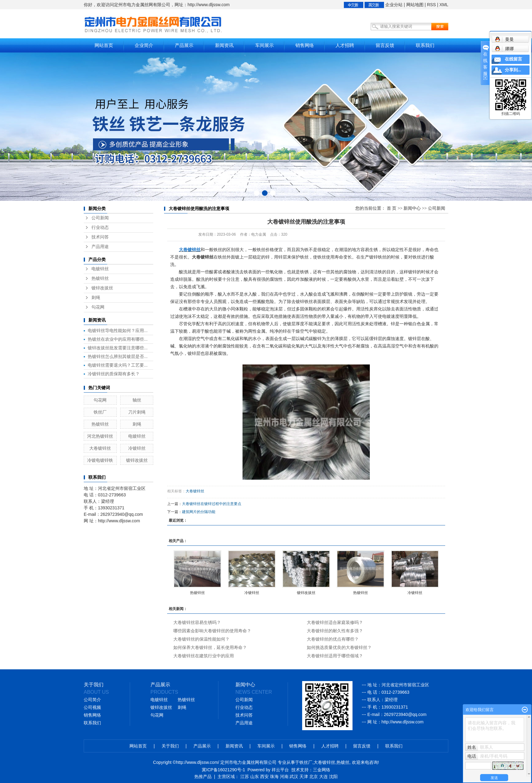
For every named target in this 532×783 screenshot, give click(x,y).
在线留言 (513, 59)
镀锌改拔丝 (102, 288)
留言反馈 (385, 45)
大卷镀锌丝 (100, 448)
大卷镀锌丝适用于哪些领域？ (335, 656)
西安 (264, 777)
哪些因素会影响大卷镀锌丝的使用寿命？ (212, 631)
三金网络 (322, 770)
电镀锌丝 (100, 269)
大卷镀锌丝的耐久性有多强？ (335, 631)
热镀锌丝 (100, 278)
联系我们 (425, 45)
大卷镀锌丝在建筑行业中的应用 (204, 656)
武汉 (294, 777)
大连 (323, 777)
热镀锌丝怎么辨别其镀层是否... (118, 356)
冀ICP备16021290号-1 (223, 770)
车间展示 (264, 45)
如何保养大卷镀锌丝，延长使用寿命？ (210, 647)
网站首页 (104, 45)
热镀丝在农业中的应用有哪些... (118, 339)
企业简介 (144, 45)
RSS (431, 5)
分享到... (513, 70)
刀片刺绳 (137, 412)
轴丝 (137, 400)
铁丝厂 (100, 412)
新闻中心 (412, 208)
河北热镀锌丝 (100, 436)
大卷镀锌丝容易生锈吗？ (197, 622)
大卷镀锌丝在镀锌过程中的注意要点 (212, 504)
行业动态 (100, 227)
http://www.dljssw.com (403, 722)
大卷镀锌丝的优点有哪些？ (333, 639)
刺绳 (96, 298)
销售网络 (305, 45)
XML (444, 5)
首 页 (392, 208)
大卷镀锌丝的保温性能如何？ (201, 639)
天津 (304, 777)
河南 (284, 777)
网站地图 (415, 5)
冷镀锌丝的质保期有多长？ (114, 374)
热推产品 (203, 777)
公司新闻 (100, 218)
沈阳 (333, 777)
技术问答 (100, 237)
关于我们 (170, 746)
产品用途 (100, 247)
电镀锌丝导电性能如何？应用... (118, 330)
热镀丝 (343, 762)
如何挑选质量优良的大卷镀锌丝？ (339, 647)
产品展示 (184, 45)
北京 (314, 777)
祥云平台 (280, 770)
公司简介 (92, 700)
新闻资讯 (224, 45)
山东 (255, 777)
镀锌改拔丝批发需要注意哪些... (118, 348)
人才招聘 (345, 45)
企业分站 (394, 5)
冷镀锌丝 (137, 448)
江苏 (245, 777)
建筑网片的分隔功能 (199, 512)
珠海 (274, 777)
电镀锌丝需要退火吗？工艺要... (118, 365)
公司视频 (92, 707)
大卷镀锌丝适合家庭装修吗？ (335, 622)
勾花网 (98, 307)
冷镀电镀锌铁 (100, 460)
